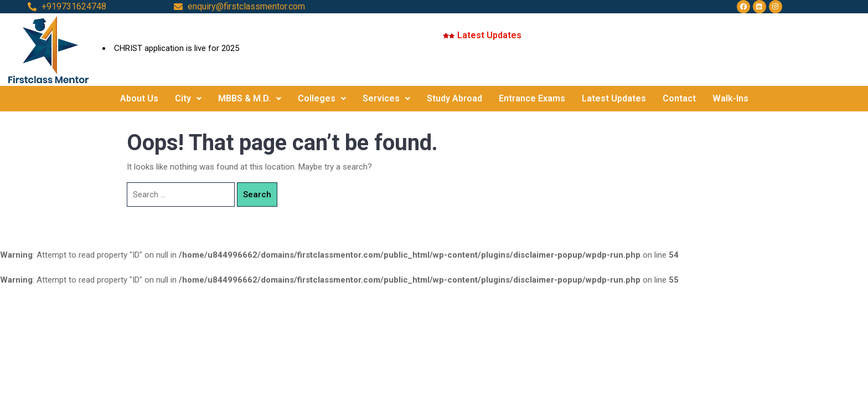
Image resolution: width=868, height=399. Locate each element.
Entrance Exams (532, 98)
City (188, 98)
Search (257, 195)
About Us (139, 98)
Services (386, 98)
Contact (679, 98)
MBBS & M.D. (250, 98)
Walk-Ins (730, 98)
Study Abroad (454, 98)
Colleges (322, 98)
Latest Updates (614, 98)
